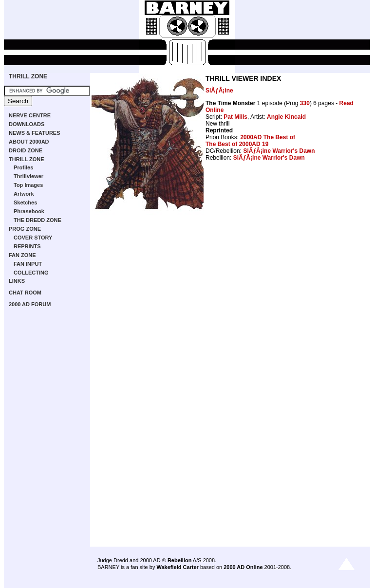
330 (305, 103)
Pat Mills (235, 117)
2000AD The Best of (268, 137)
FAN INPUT (28, 264)
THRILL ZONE (28, 76)
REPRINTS (27, 246)
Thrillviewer (28, 176)
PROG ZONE (25, 229)
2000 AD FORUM (30, 304)
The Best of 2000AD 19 (237, 144)
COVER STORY (33, 238)
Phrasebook (29, 211)
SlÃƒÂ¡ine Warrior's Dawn (279, 151)
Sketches (25, 202)
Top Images (28, 185)
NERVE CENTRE (30, 115)
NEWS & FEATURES (35, 133)
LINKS (17, 281)
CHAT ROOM (25, 293)
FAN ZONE (22, 255)
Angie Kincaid (286, 117)
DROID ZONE (26, 150)
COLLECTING (31, 273)
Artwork (24, 194)
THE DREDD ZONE (37, 220)
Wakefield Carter (177, 567)
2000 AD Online (243, 567)
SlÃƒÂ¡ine (219, 91)
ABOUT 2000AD (29, 142)
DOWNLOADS (27, 124)
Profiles (23, 167)
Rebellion (180, 560)
